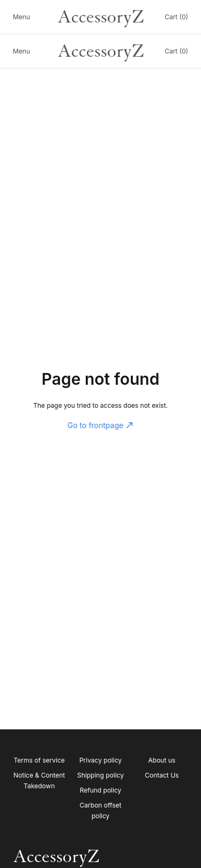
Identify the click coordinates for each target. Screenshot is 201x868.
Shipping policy (100, 775)
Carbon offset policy (101, 810)
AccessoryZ (101, 17)
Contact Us (162, 775)
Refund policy (101, 790)
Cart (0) (176, 17)
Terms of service (39, 760)
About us (162, 760)
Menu (21, 17)
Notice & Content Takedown (39, 781)
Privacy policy (100, 760)
